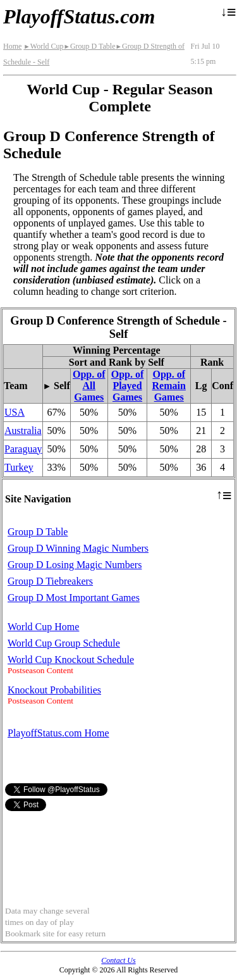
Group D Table (89, 46)
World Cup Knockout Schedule (71, 660)
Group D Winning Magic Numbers (78, 548)
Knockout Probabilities (54, 690)
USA (15, 412)
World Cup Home (43, 627)
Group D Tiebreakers (50, 581)
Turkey (19, 467)
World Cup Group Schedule (64, 643)
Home (12, 46)
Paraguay (23, 449)
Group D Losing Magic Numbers (75, 565)
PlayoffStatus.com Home (58, 733)
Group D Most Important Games (74, 598)
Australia (23, 431)
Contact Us (118, 960)
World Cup (43, 46)
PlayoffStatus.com (79, 16)
